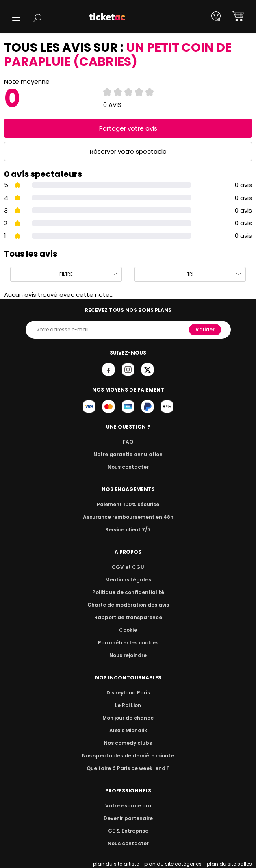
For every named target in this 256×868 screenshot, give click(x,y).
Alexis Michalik (128, 730)
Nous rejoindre (128, 655)
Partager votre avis (128, 128)
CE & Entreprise (128, 831)
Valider (206, 330)
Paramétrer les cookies (128, 643)
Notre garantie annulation (128, 454)
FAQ (128, 442)
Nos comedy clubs (128, 743)
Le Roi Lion (128, 705)
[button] (16, 18)
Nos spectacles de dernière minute (128, 756)
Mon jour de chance (128, 718)
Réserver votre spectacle (128, 151)
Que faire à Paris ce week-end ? (128, 768)
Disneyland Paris (128, 693)
